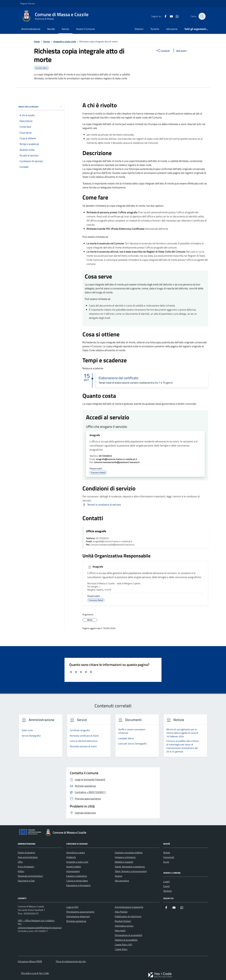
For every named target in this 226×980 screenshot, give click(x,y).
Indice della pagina (40, 107)
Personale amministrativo (30, 876)
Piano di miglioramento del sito (71, 961)
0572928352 (105, 456)
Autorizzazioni (73, 871)
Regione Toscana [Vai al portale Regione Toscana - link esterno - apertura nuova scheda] (28, 3)
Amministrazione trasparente (129, 907)
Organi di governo (26, 853)
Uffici (20, 862)
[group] (41, 737)
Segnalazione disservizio (78, 917)
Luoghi (166, 882)
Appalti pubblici (74, 867)
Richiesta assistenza (76, 921)
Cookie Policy (121, 949)
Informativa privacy (124, 926)
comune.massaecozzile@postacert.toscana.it (117, 462)
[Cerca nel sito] (202, 16)
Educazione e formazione (78, 885)
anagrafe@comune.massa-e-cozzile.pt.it (117, 459)
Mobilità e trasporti (124, 862)
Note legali (120, 931)
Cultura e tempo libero (77, 881)
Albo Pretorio (121, 912)
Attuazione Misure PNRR (30, 961)
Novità (51, 29)
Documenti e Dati (26, 881)
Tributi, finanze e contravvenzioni (131, 871)
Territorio (167, 891)
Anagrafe (95, 435)
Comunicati (169, 857)
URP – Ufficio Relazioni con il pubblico (36, 921)
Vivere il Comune (85, 29)
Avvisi (166, 862)
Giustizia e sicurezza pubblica (129, 853)
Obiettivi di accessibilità (126, 940)
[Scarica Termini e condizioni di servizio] (102, 505)
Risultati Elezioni (123, 921)
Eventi (166, 886)
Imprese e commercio (125, 857)
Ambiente (71, 857)
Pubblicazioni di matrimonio (128, 917)
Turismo (155, 29)
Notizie (167, 853)
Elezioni (139, 29)
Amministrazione (31, 29)
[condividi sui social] (163, 51)
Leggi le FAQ (72, 907)
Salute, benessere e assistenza (130, 867)
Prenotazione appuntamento (80, 912)
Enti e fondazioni (26, 867)
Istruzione (172, 29)
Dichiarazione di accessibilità (128, 935)
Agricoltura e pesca (76, 853)
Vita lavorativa (122, 881)
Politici (21, 871)
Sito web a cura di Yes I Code (35, 973)
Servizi (65, 29)
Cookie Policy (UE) (123, 945)
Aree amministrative (28, 857)
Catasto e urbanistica (77, 876)
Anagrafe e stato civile (77, 862)
